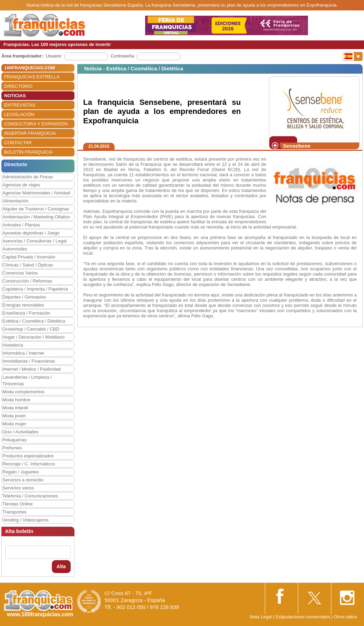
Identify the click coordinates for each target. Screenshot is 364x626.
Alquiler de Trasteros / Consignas (36, 209)
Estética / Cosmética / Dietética (34, 321)
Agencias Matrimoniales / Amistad (36, 193)
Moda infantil (15, 408)
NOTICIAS (15, 96)
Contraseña (122, 56)
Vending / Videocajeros (26, 520)
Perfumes (12, 448)
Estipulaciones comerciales (303, 617)
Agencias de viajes (21, 185)
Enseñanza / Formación (26, 313)
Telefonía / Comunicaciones (30, 496)
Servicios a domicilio (23, 480)
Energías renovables (23, 305)
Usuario (54, 56)
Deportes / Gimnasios (24, 297)
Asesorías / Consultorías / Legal (34, 241)
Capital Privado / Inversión (29, 257)
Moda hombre (16, 400)
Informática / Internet (23, 353)
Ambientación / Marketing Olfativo (36, 217)
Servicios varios (18, 488)
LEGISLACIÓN (19, 114)
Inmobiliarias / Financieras (29, 361)
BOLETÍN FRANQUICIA (28, 152)
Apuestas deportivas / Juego (31, 233)
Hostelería (13, 345)
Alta (61, 566)
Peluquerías (14, 440)
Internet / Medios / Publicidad (32, 369)
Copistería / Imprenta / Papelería (35, 289)
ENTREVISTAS (20, 105)
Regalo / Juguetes (21, 472)
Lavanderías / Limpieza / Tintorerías (27, 380)
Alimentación (15, 201)
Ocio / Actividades (20, 432)
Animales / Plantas (21, 225)
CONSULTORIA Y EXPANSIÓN (36, 124)
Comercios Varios (20, 273)
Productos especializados (28, 456)
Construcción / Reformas (27, 281)
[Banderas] (353, 56)
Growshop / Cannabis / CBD (31, 329)
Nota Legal (261, 617)
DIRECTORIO (18, 86)
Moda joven (14, 416)
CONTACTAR (18, 143)
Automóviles (15, 249)
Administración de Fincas (28, 177)
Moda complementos (23, 392)
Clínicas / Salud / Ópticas (28, 265)
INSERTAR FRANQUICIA (30, 133)
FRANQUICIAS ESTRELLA (32, 77)
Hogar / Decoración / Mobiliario (33, 337)
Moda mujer (14, 424)
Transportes (14, 512)
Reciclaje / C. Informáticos (29, 464)
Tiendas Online (18, 504)
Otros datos (345, 617)
